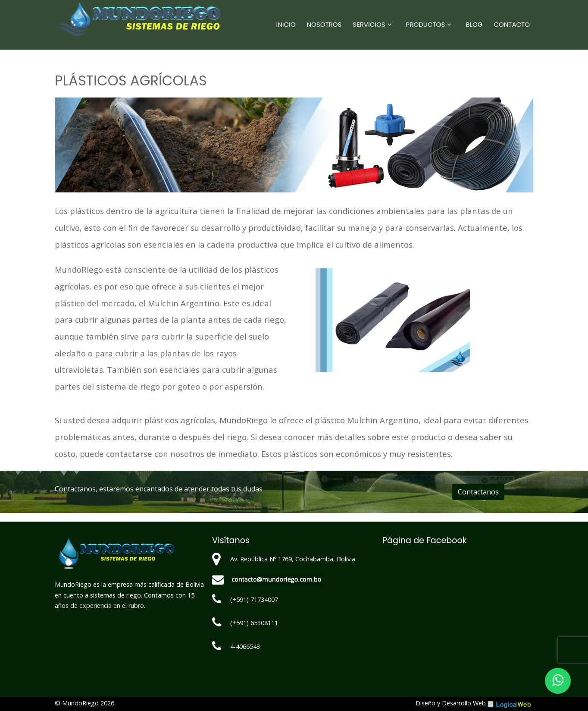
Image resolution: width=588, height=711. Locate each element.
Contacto (512, 24)
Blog (474, 24)
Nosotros (324, 24)
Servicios (369, 24)
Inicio (286, 24)
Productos (426, 24)
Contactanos (478, 492)
